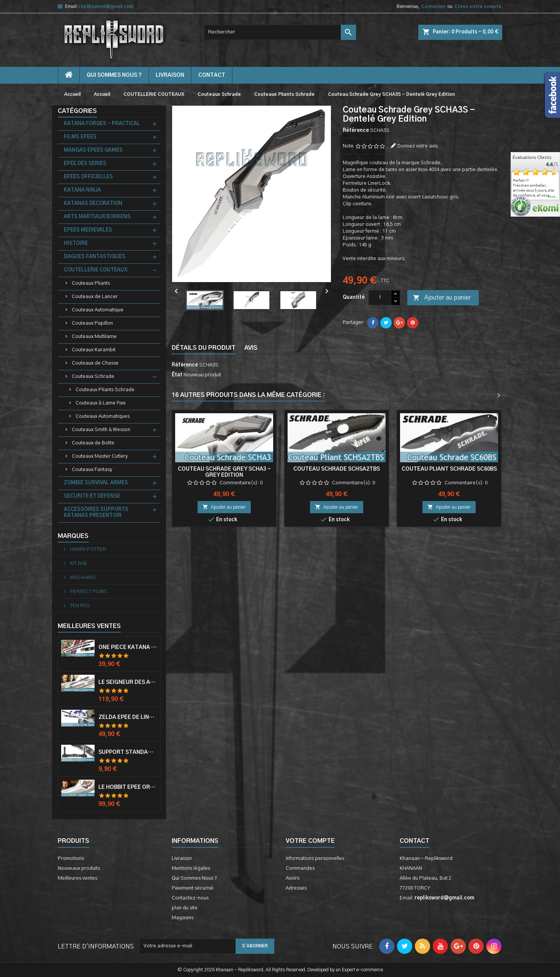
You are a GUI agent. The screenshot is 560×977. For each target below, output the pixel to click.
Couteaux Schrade (93, 377)
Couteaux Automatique (98, 310)
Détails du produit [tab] (204, 348)
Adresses (296, 888)
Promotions (71, 859)
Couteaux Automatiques (103, 416)
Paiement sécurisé (193, 888)
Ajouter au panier (442, 298)
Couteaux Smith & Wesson (101, 430)
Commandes (300, 868)
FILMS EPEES (80, 137)
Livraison (170, 75)
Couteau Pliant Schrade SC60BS (449, 469)
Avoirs (293, 878)
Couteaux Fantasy (92, 470)
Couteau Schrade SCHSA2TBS (337, 469)
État (177, 375)
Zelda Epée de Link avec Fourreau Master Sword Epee (128, 717)
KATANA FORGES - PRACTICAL (102, 124)
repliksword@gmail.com (106, 6)
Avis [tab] (251, 348)
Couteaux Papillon (92, 323)
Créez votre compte (478, 6)
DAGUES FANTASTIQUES (95, 257)
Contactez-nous (190, 898)
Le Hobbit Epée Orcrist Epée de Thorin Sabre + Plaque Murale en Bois (128, 787)
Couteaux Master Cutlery (100, 456)
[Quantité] (380, 298)
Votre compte (310, 841)
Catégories (77, 111)
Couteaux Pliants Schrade (105, 390)
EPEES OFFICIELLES (88, 177)
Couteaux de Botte (93, 443)
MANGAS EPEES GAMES (93, 150)
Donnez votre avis (418, 146)
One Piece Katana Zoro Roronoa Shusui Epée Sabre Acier (128, 647)
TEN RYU (79, 606)
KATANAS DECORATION (93, 204)
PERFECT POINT (88, 592)
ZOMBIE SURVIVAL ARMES (96, 483)
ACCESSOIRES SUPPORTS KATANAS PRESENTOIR (96, 513)
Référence (356, 131)
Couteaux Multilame (94, 337)
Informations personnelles (315, 859)
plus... (553, 197)
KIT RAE (78, 564)
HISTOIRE (76, 243)
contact (212, 75)
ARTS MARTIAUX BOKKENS (97, 217)
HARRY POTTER (87, 550)
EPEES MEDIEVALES (88, 230)
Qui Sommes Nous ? (114, 75)
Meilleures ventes (78, 878)
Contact (414, 841)
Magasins (183, 918)
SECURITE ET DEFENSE (92, 496)
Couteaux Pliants (91, 283)
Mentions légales (191, 868)
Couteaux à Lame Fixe (101, 403)
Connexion (433, 6)
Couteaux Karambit (94, 350)
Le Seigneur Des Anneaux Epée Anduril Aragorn (128, 682)
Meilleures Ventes (89, 626)
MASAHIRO (82, 578)
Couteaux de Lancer (95, 297)
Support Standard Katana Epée (128, 752)
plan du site (185, 908)
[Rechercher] (280, 32)
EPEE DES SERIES (85, 164)
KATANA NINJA (82, 190)
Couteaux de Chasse (95, 363)
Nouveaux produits (79, 868)
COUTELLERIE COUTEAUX (96, 270)
